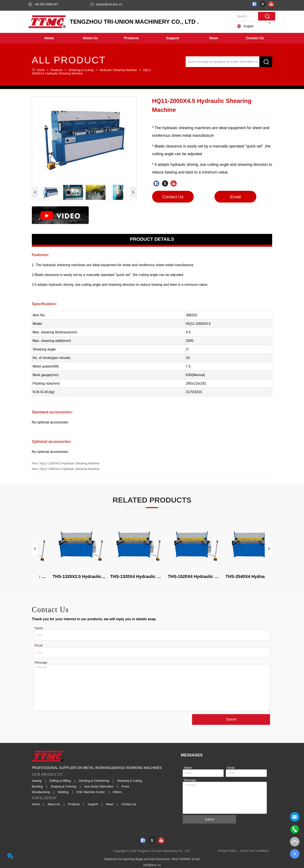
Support (93, 804)
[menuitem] (90, 38)
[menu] (152, 38)
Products (57, 70)
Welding (63, 792)
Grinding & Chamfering (94, 781)
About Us (54, 804)
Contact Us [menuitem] (255, 38)
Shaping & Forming (63, 786)
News (110, 804)
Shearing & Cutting (81, 70)
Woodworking (41, 792)
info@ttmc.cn (152, 865)
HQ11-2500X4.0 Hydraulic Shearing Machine (69, 469)
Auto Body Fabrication (99, 786)
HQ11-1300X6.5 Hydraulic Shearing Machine (69, 463)
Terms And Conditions (254, 851)
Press (125, 786)
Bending (37, 786)
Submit (231, 719)
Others (117, 792)
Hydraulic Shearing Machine (118, 70)
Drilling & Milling (60, 781)
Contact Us (129, 804)
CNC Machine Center (91, 792)
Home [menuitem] (49, 38)
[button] (90, 38)
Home (41, 70)
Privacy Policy (227, 851)
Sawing (37, 781)
